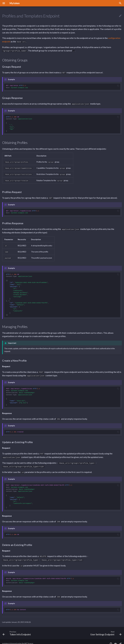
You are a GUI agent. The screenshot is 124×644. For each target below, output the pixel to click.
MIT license (29, 640)
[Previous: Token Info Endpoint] (17, 629)
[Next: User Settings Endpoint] (105, 629)
